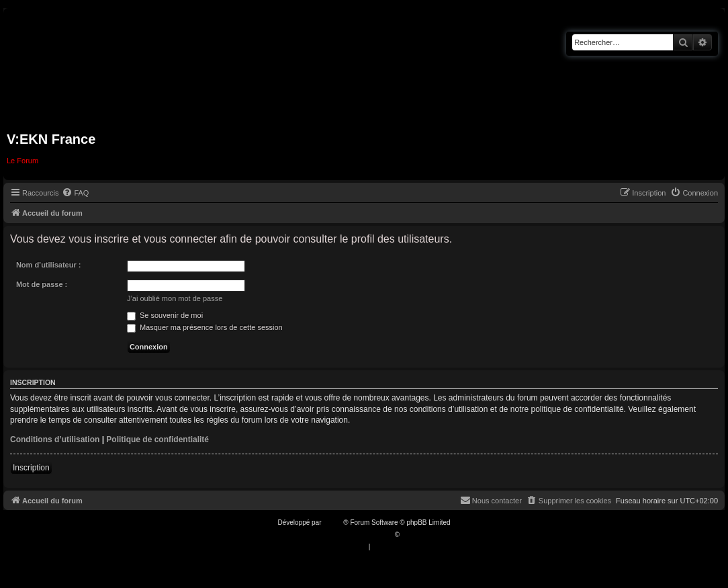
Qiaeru (412, 535)
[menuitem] (75, 193)
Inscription (31, 468)
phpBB (333, 522)
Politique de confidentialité (157, 439)
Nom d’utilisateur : (49, 265)
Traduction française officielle (350, 535)
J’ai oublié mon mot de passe (175, 298)
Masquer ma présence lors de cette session (205, 327)
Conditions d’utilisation (55, 439)
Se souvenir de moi (165, 315)
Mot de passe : (42, 284)
